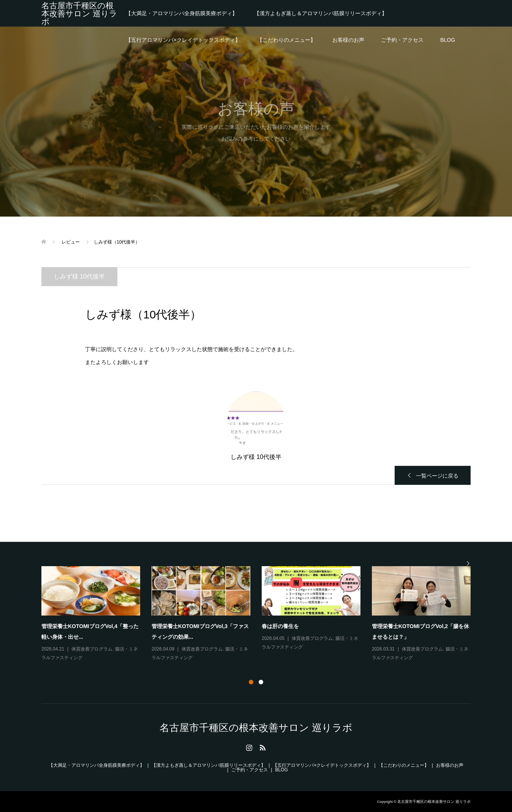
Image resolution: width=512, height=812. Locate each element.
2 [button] (261, 682)
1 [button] (251, 682)
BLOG (448, 40)
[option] (262, 614)
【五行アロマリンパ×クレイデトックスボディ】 (183, 40)
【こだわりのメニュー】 (286, 40)
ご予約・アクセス (402, 40)
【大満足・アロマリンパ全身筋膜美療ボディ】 (182, 13)
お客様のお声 (348, 40)
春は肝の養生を (280, 626)
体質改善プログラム (92, 649)
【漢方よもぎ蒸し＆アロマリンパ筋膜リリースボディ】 (321, 13)
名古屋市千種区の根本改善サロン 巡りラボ (79, 13)
